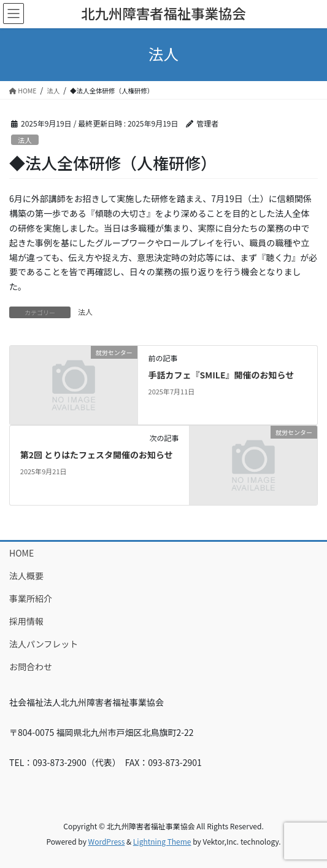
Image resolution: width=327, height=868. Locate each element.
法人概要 (26, 576)
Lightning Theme (162, 841)
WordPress (107, 841)
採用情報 (26, 621)
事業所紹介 (31, 598)
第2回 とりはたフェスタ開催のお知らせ (97, 455)
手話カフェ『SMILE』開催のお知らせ (221, 375)
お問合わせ (31, 667)
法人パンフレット (44, 644)
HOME (21, 553)
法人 (25, 140)
